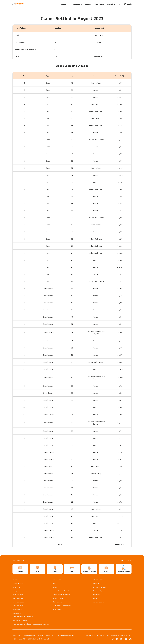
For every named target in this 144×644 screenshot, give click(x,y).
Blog (54, 583)
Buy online (111, 4)
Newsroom (97, 594)
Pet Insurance (17, 613)
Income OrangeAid (99, 587)
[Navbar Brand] (18, 4)
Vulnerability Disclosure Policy (65, 635)
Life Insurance (17, 587)
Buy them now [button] (18, 560)
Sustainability (98, 591)
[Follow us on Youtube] (126, 639)
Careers (96, 598)
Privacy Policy (17, 635)
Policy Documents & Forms (62, 594)
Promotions (78, 4)
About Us (96, 583)
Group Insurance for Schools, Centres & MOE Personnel (30, 624)
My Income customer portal (62, 606)
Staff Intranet (57, 602)
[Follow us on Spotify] (130, 639)
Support (88, 4)
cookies (94, 635)
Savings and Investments (21, 591)
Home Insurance (18, 606)
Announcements (99, 602)
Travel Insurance (18, 594)
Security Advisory (29, 635)
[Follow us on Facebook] (117, 639)
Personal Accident (18, 602)
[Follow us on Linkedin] (122, 639)
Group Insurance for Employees (23, 617)
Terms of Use (49, 635)
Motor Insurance (18, 598)
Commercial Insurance (20, 620)
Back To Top (126, 560)
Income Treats (57, 609)
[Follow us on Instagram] (113, 639)
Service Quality (58, 598)
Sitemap (40, 635)
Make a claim (99, 4)
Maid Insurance (17, 609)
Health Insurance (18, 583)
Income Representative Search (63, 591)
